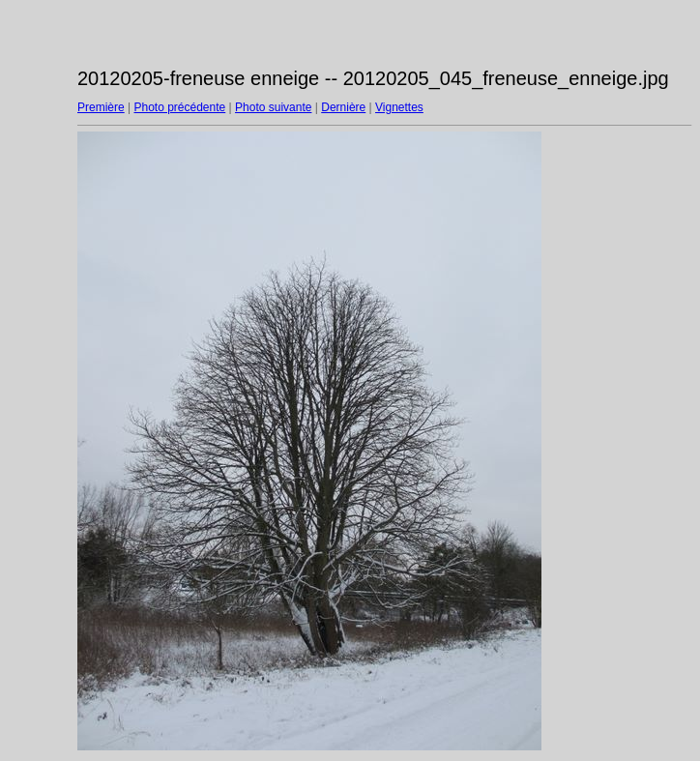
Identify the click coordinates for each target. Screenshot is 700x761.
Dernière (343, 107)
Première (101, 107)
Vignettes (399, 107)
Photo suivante (273, 107)
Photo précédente (179, 107)
